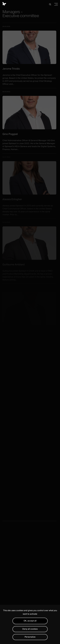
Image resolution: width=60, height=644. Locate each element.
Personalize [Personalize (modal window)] (30, 637)
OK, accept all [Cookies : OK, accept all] (30, 621)
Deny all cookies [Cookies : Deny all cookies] (30, 629)
